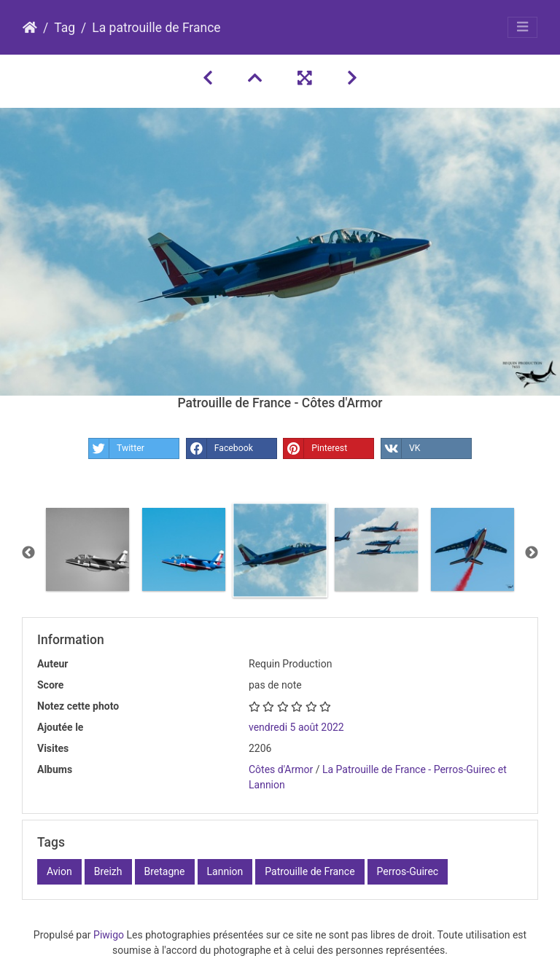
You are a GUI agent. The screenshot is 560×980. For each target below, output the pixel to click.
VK (401, 448)
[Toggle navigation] (522, 27)
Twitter (117, 448)
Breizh (108, 871)
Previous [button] (28, 553)
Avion (59, 871)
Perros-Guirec (408, 871)
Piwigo (109, 935)
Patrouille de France (310, 871)
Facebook (220, 448)
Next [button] (532, 553)
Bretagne (165, 871)
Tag (65, 28)
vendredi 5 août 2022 (296, 727)
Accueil (30, 28)
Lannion (225, 871)
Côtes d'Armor (281, 769)
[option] (87, 549)
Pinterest (315, 448)
